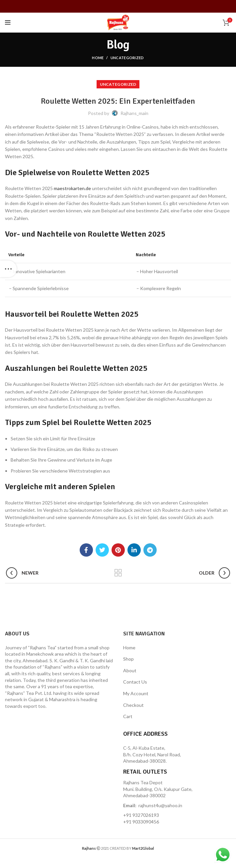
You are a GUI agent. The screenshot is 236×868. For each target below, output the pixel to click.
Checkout (133, 705)
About (130, 670)
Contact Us (135, 682)
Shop (128, 659)
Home (98, 58)
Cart (128, 716)
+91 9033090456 (141, 822)
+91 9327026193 (141, 815)
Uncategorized (127, 58)
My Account (136, 693)
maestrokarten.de (72, 188)
